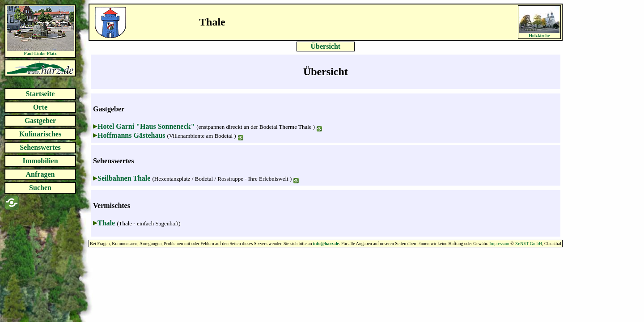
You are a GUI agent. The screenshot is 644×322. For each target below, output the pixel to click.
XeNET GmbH (528, 244)
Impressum (499, 244)
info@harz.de (326, 244)
